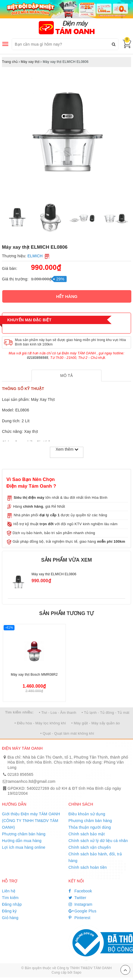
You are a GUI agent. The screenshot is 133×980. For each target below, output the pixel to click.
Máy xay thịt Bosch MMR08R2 (34, 675)
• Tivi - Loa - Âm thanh (58, 713)
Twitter (78, 898)
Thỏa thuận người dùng (90, 827)
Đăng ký (9, 911)
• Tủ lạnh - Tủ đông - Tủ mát (106, 713)
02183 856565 (20, 774)
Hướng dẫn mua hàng (22, 841)
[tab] (66, 376)
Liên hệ (9, 891)
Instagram (81, 904)
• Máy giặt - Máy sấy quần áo (96, 723)
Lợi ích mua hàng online (24, 847)
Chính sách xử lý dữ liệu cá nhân (98, 841)
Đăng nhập (12, 904)
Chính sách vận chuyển (90, 847)
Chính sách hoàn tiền (88, 867)
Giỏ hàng (10, 918)
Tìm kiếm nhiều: (19, 712)
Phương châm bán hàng (24, 834)
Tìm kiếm (10, 898)
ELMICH (35, 256)
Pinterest (80, 918)
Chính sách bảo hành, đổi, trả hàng (95, 857)
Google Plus (83, 911)
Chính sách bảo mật (87, 834)
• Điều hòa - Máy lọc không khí (40, 723)
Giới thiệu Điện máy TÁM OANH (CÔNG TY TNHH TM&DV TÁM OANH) (31, 821)
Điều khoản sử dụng (87, 814)
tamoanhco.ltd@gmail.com (32, 781)
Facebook (80, 891)
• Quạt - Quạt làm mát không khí (67, 733)
